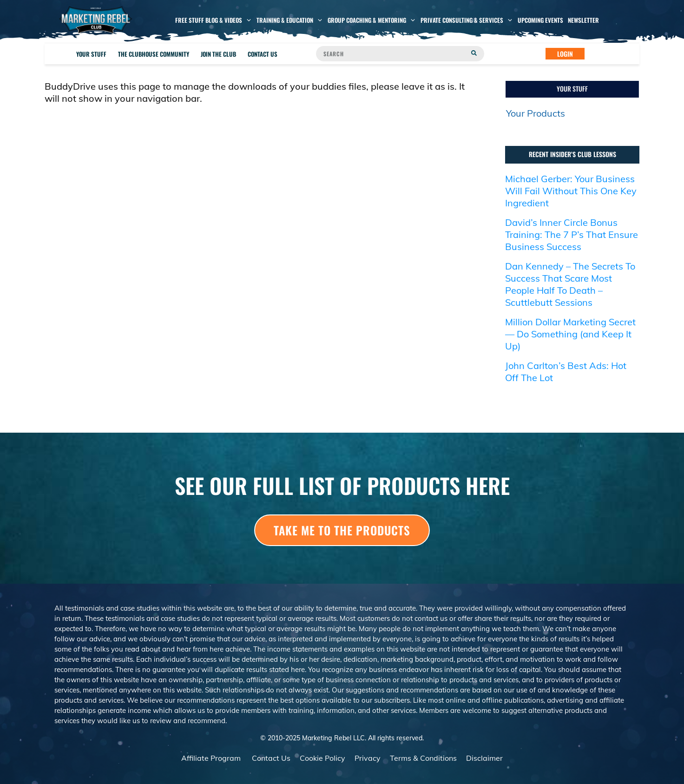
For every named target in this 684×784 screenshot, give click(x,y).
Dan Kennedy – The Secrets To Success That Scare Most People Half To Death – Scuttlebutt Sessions (570, 284)
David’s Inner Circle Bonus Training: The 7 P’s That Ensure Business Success (572, 234)
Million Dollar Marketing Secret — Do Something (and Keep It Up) (570, 334)
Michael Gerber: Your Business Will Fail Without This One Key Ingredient (571, 191)
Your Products (536, 113)
